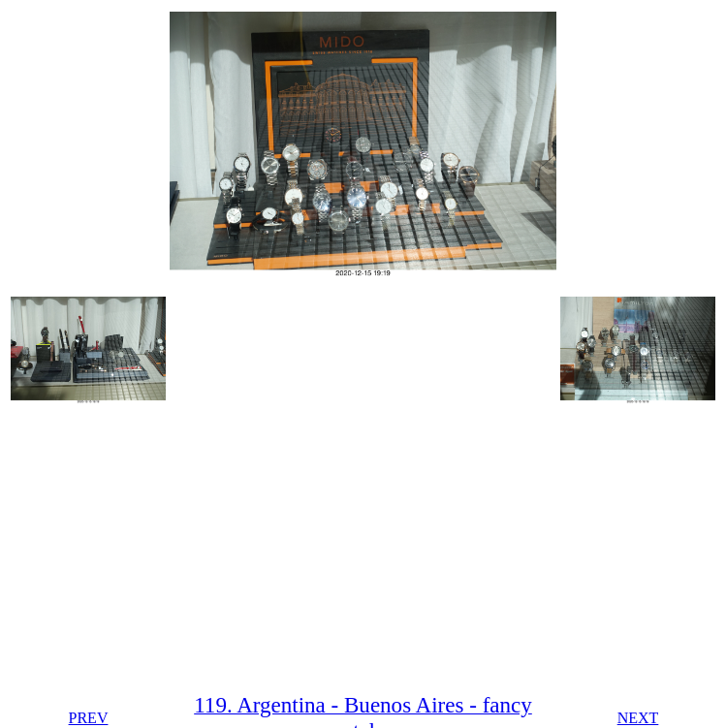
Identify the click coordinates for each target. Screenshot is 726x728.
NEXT (638, 718)
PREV (89, 718)
